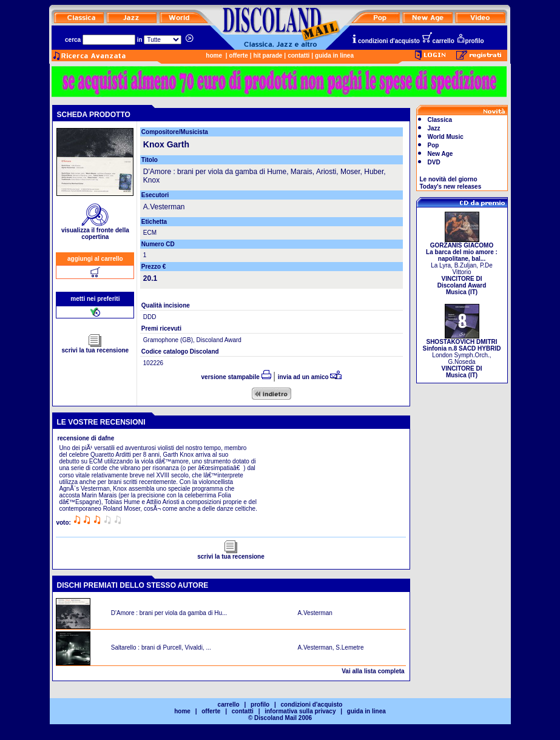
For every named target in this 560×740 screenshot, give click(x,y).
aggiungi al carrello (95, 259)
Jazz (434, 128)
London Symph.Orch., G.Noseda (462, 356)
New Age (440, 154)
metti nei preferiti (95, 299)
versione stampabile (236, 377)
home (214, 55)
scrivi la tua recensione (96, 348)
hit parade (268, 55)
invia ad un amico (310, 377)
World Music (446, 137)
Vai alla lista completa (373, 671)
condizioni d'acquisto (385, 41)
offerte (239, 55)
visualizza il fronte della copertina (95, 231)
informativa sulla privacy (300, 711)
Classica (440, 120)
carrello (438, 41)
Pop (433, 145)
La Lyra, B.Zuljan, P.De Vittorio (462, 266)
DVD (434, 162)
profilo (470, 41)
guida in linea (334, 55)
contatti (299, 55)
